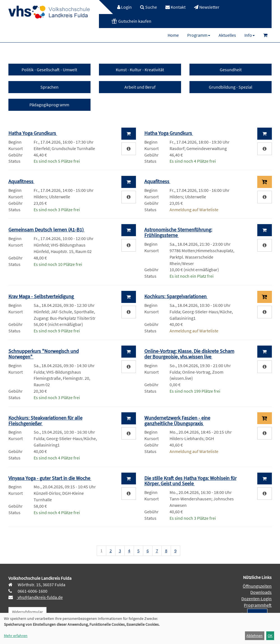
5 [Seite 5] (138, 551)
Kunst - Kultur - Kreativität (140, 70)
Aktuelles (227, 35)
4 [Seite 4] (129, 551)
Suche (149, 7)
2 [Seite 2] (111, 551)
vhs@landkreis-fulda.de (40, 597)
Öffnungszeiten (257, 586)
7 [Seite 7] (157, 551)
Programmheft (258, 605)
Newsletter (207, 7)
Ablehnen (254, 636)
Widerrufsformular (27, 612)
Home (173, 35)
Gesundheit (231, 70)
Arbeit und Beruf (140, 87)
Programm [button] (199, 35)
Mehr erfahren (16, 636)
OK (270, 636)
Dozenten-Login (256, 599)
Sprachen (49, 87)
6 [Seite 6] (148, 551)
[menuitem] (122, 7)
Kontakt (175, 7)
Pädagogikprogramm (49, 105)
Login (124, 7)
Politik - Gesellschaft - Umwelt (49, 70)
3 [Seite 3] (120, 551)
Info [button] (250, 35)
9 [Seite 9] (175, 551)
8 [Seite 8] (166, 551)
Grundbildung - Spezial (231, 87)
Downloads (261, 592)
